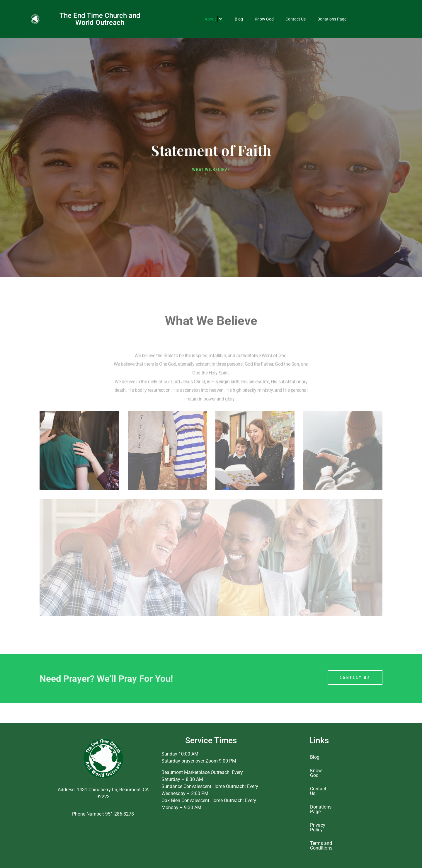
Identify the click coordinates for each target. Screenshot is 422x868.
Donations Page (332, 19)
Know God (264, 19)
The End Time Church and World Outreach (100, 19)
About (214, 19)
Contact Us (296, 19)
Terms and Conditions (321, 846)
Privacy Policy (318, 827)
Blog (239, 19)
